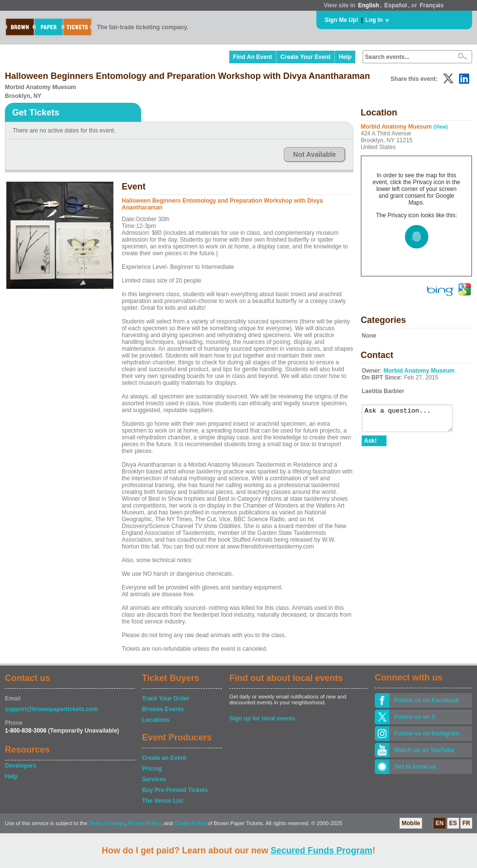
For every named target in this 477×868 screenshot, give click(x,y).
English (368, 5)
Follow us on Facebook (427, 700)
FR (466, 823)
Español (396, 5)
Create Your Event (305, 57)
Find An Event (253, 57)
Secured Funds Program (321, 850)
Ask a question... (412, 420)
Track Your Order (166, 698)
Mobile (411, 823)
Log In (374, 20)
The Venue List (163, 801)
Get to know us (415, 767)
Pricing (152, 769)
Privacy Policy (145, 823)
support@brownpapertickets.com (51, 709)
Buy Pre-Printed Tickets (175, 790)
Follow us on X (415, 717)
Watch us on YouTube (424, 750)
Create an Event (164, 758)
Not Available (314, 154)
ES (453, 823)
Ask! (370, 445)
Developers (21, 766)
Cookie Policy (190, 823)
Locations (156, 720)
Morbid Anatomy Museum (419, 371)
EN (440, 823)
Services (154, 779)
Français (431, 5)
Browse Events (163, 709)
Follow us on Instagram (427, 734)
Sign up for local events (262, 718)
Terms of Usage (107, 823)
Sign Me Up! (341, 20)
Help (345, 57)
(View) (441, 127)
